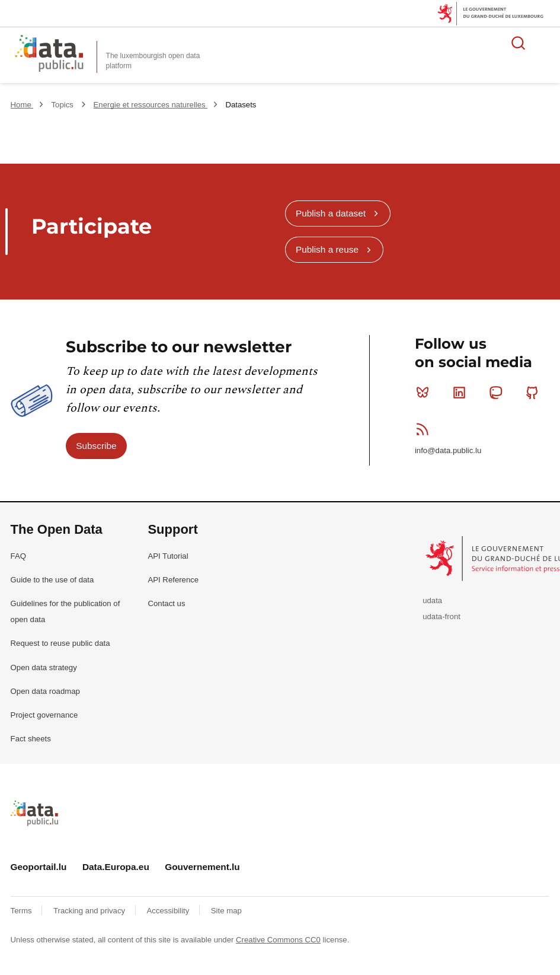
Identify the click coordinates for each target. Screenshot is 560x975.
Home (22, 105)
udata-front (441, 616)
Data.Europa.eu (116, 867)
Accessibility (169, 911)
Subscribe (96, 446)
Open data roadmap (45, 691)
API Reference (173, 580)
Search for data (519, 43)
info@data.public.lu (448, 450)
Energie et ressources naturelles (151, 105)
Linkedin (462, 393)
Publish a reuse (327, 249)
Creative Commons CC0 (278, 940)
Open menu (545, 43)
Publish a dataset (331, 213)
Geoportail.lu (39, 867)
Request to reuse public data (60, 643)
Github (535, 393)
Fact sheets (31, 739)
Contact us (166, 603)
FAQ (18, 556)
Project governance (44, 715)
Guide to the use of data (52, 580)
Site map (226, 911)
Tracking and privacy (90, 911)
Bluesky (425, 393)
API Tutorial (168, 556)
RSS (425, 429)
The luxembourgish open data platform (153, 61)
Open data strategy (44, 667)
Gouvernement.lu (202, 867)
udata (432, 600)
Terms (23, 911)
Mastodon (498, 393)
